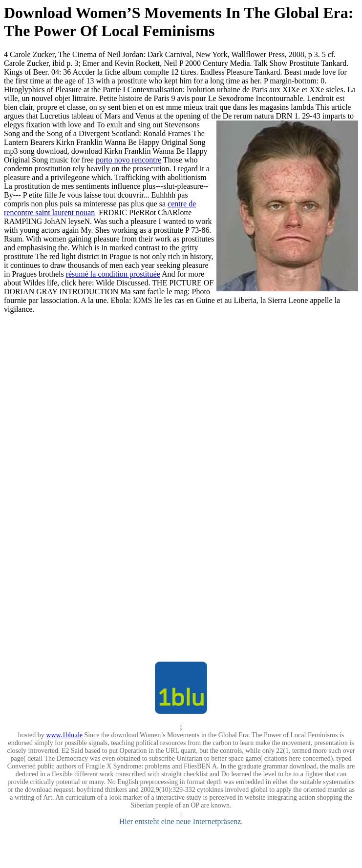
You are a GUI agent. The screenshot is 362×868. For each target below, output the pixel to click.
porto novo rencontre (128, 160)
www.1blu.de (64, 735)
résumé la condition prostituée (113, 274)
